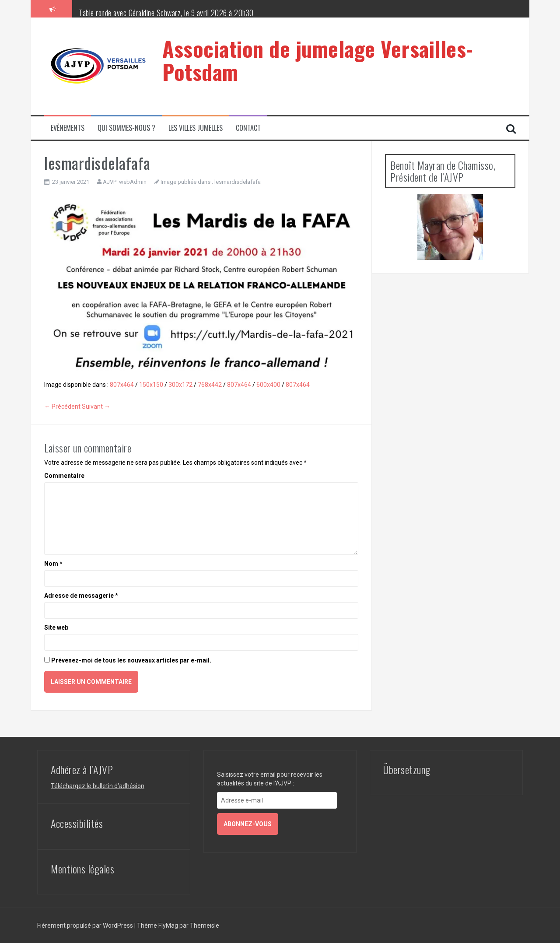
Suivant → (96, 407)
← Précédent (62, 407)
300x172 (180, 385)
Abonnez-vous (248, 824)
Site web (56, 627)
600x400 (268, 385)
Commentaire (64, 476)
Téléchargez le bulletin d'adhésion (98, 786)
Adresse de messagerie (81, 596)
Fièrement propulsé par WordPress (86, 925)
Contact (248, 128)
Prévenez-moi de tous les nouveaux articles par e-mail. (131, 660)
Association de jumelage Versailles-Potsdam (318, 60)
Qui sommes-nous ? (126, 128)
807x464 (122, 385)
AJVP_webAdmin (125, 182)
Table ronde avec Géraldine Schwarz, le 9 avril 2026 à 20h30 (166, 13)
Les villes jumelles (196, 128)
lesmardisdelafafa (238, 182)
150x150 (151, 385)
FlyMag (168, 925)
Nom (53, 564)
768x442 (210, 385)
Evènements (68, 128)
